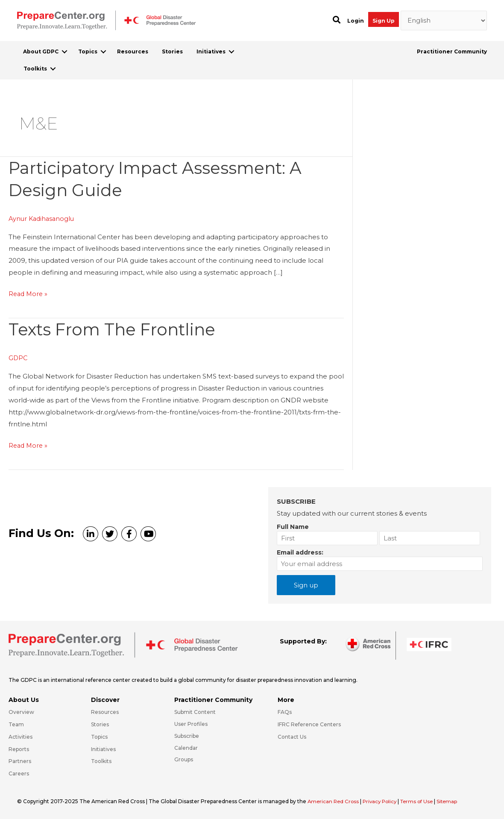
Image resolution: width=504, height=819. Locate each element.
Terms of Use (422, 801)
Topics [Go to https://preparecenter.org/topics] (99, 737)
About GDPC (41, 51)
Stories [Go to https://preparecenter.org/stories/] (100, 724)
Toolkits (35, 69)
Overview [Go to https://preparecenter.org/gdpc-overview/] (21, 712)
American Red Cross (335, 801)
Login (356, 21)
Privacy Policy (384, 801)
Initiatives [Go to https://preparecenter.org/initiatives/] (103, 749)
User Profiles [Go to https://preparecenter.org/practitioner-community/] (191, 724)
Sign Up (384, 21)
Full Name (293, 526)
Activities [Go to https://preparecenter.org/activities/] (21, 737)
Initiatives (211, 51)
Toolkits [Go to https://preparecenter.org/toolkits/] (101, 761)
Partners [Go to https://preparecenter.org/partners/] (20, 761)
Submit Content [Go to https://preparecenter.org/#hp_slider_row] (195, 712)
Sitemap (454, 801)
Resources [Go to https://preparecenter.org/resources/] (105, 712)
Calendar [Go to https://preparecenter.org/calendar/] (186, 747)
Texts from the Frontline (116, 329)
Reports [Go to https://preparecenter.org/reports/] (19, 749)
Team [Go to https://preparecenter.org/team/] (16, 724)
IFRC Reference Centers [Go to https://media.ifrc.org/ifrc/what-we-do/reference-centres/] (309, 724)
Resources (133, 51)
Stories (172, 51)
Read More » (29, 294)
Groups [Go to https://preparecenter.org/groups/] (184, 759)
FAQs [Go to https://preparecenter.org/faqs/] (285, 712)
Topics (88, 51)
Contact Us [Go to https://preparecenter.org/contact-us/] (292, 737)
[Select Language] (444, 21)
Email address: (300, 552)
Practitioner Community (452, 51)
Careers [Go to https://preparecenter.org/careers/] (19, 773)
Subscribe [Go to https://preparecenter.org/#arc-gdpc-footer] (187, 736)
